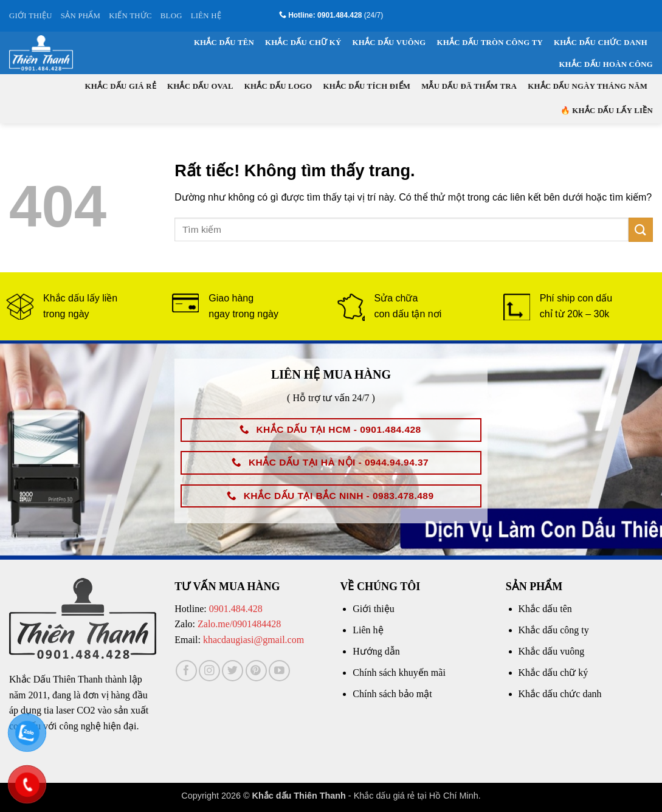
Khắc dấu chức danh (601, 43)
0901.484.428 (236, 609)
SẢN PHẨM (81, 16)
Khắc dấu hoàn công (606, 64)
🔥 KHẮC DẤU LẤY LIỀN (607, 111)
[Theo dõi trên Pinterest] (256, 671)
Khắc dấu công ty (554, 630)
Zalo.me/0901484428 (239, 624)
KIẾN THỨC (130, 16)
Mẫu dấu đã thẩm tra (469, 86)
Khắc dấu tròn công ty (490, 43)
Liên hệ (368, 630)
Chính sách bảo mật (392, 694)
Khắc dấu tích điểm (367, 86)
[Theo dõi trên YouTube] (279, 671)
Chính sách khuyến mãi (399, 673)
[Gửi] (641, 229)
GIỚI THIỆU (31, 16)
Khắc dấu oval (200, 86)
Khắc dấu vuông (389, 43)
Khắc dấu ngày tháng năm (588, 86)
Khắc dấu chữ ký (303, 43)
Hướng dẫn (376, 651)
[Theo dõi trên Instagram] (209, 671)
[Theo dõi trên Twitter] (233, 671)
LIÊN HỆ (206, 16)
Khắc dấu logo (278, 86)
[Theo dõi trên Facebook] (186, 671)
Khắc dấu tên (224, 43)
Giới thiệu (373, 609)
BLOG (171, 16)
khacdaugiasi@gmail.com (253, 640)
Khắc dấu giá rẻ (121, 86)
